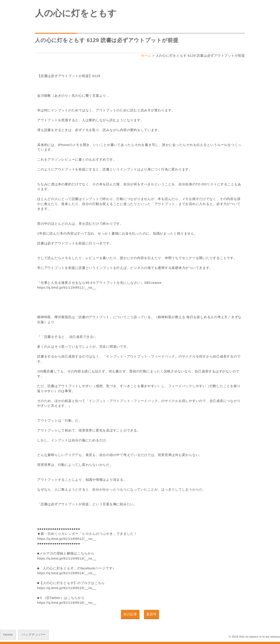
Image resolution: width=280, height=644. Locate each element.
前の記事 (130, 614)
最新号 (151, 614)
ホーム (146, 55)
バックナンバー (33, 634)
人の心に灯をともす (76, 13)
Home (8, 634)
